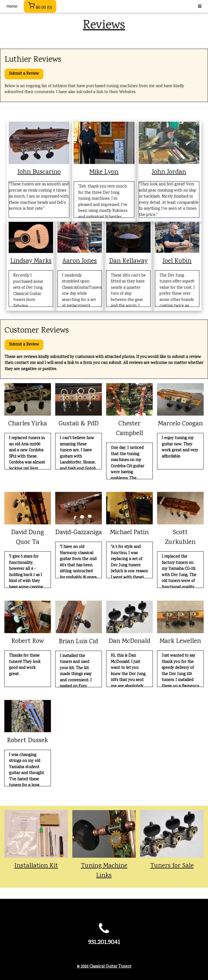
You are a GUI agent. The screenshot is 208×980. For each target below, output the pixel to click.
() (40, 6)
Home (12, 6)
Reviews (104, 26)
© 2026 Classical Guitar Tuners (104, 967)
